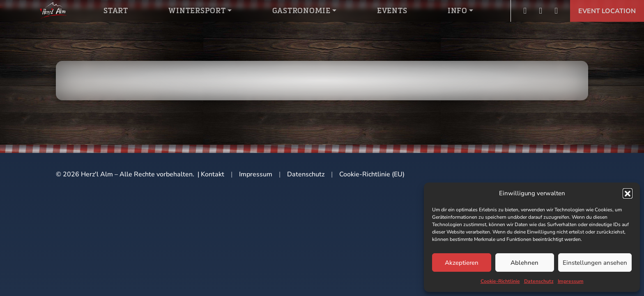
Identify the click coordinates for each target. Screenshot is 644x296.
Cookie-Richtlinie (500, 281)
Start (116, 10)
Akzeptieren (462, 263)
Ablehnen (524, 263)
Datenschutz (539, 281)
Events (392, 10)
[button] (628, 193)
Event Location (607, 11)
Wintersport (197, 10)
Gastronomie (301, 10)
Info (458, 10)
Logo (53, 10)
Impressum (571, 281)
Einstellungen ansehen (595, 263)
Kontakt (213, 174)
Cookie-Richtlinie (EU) (372, 174)
